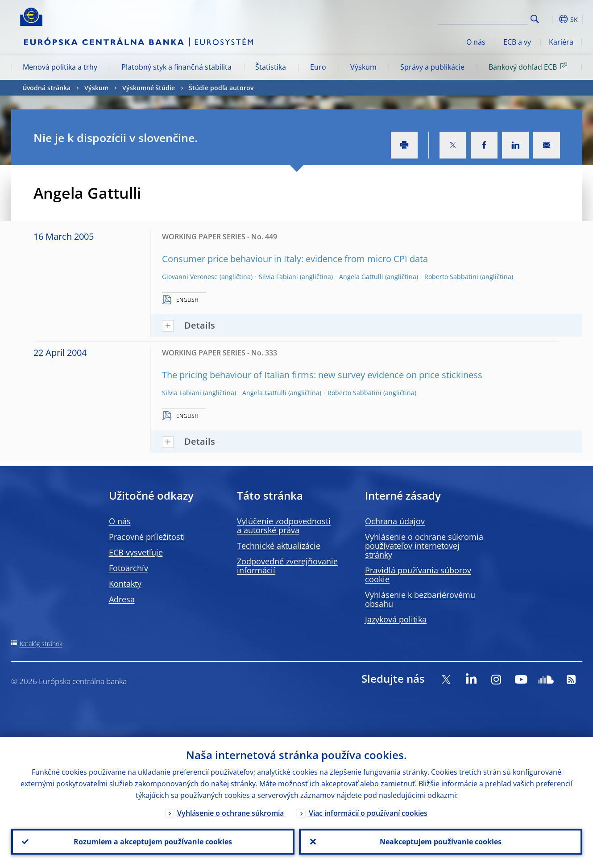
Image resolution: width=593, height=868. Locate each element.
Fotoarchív (129, 568)
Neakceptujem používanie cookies (441, 842)
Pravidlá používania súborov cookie (418, 575)
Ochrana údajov (395, 521)
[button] (551, 19)
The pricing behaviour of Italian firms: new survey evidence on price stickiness (322, 375)
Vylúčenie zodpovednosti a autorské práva (284, 526)
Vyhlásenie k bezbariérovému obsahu (420, 599)
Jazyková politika (396, 619)
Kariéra (561, 42)
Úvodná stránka (46, 88)
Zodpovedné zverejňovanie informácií (287, 566)
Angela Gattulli (361, 277)
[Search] (483, 18)
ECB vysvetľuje (136, 552)
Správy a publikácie (432, 67)
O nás (476, 42)
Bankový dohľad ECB (529, 67)
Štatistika (271, 67)
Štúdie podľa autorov (221, 88)
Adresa (122, 599)
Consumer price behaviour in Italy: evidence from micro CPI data (295, 259)
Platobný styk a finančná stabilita (176, 67)
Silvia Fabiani (278, 277)
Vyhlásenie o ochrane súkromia (230, 813)
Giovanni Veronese (190, 277)
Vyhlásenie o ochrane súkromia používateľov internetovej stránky (424, 546)
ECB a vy (517, 42)
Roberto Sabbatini (451, 277)
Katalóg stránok (41, 644)
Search (535, 19)
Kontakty (125, 584)
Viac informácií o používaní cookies (368, 813)
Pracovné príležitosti (147, 537)
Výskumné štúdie (149, 88)
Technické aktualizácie (279, 546)
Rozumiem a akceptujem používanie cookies (153, 842)
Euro (318, 67)
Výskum (363, 67)
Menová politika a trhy (60, 67)
